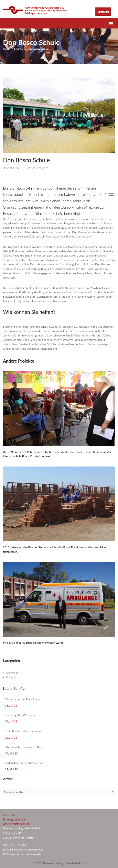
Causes (18, 49)
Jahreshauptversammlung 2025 (23, 747)
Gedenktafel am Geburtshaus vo (24, 763)
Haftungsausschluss (15, 819)
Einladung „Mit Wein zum (20, 715)
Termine (11, 677)
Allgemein (12, 673)
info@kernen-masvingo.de (28, 849)
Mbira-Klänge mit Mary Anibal (23, 699)
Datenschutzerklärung (16, 824)
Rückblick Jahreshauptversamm (23, 731)
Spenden (103, 12)
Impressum (10, 815)
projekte (43, 168)
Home (7, 49)
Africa (31, 168)
